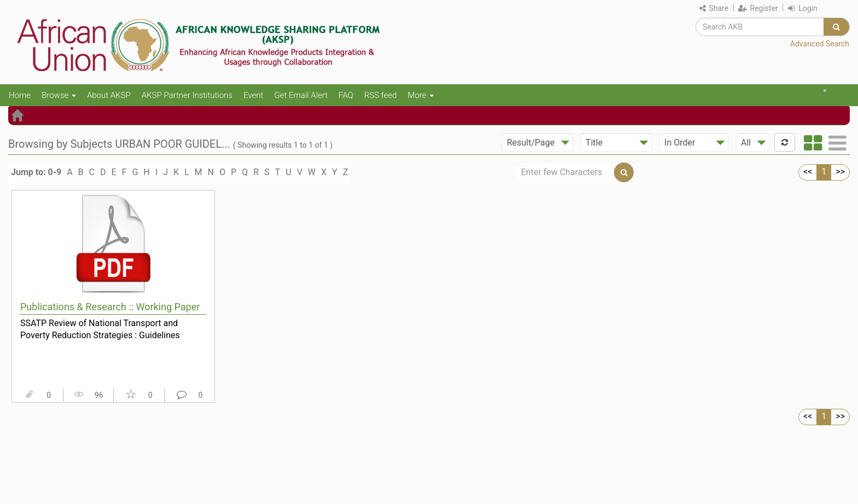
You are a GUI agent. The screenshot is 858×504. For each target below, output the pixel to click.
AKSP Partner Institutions (187, 95)
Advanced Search (820, 44)
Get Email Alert (301, 95)
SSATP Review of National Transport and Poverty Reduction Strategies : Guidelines (100, 329)
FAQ (346, 95)
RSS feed (380, 95)
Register (758, 8)
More (421, 95)
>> (840, 172)
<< (808, 172)
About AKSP (109, 95)
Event (253, 95)
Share (714, 8)
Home (20, 95)
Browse (59, 95)
